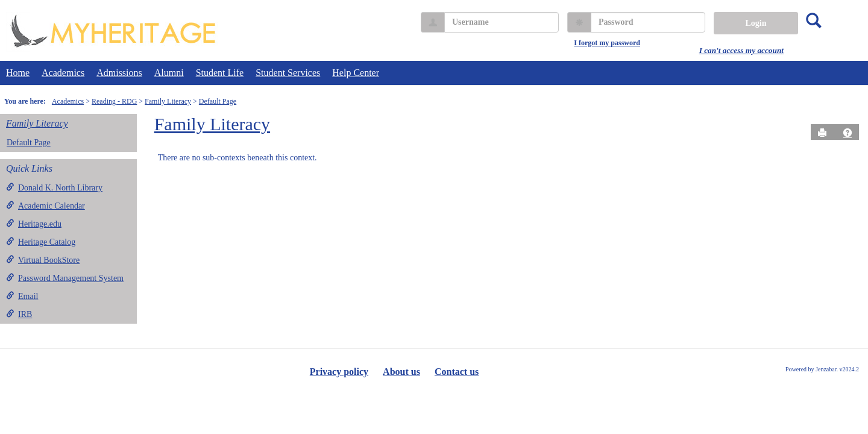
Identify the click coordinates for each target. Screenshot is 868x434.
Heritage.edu (34, 224)
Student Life (220, 73)
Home (18, 73)
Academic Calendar (46, 206)
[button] (848, 133)
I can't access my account (741, 50)
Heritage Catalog (41, 242)
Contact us (457, 372)
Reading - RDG (114, 101)
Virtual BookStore (43, 260)
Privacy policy (339, 372)
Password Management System (65, 278)
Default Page (218, 101)
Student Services (288, 73)
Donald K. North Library (54, 187)
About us (401, 372)
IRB (19, 314)
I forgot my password (607, 43)
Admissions (119, 73)
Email (22, 296)
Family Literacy (168, 101)
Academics (63, 73)
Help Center (356, 73)
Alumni (169, 73)
